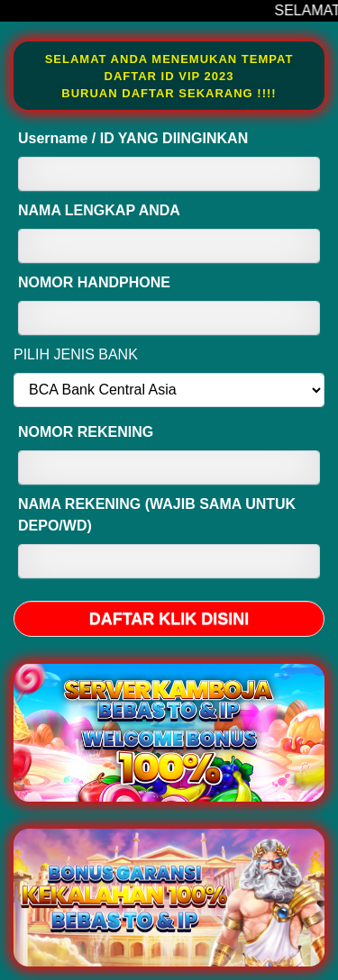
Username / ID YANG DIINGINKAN (133, 138)
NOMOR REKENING (86, 432)
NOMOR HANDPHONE (94, 282)
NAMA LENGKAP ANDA (99, 210)
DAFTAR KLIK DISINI (169, 619)
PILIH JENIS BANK (76, 354)
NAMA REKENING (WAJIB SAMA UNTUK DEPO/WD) (157, 515)
